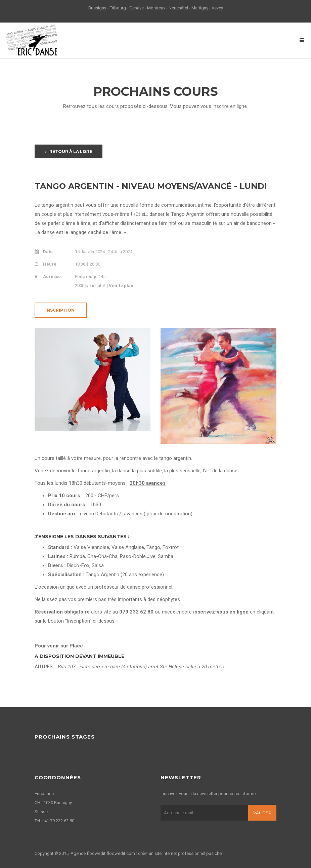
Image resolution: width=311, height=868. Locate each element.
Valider (262, 813)
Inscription (60, 310)
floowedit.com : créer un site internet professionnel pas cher (165, 853)
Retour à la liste (69, 151)
